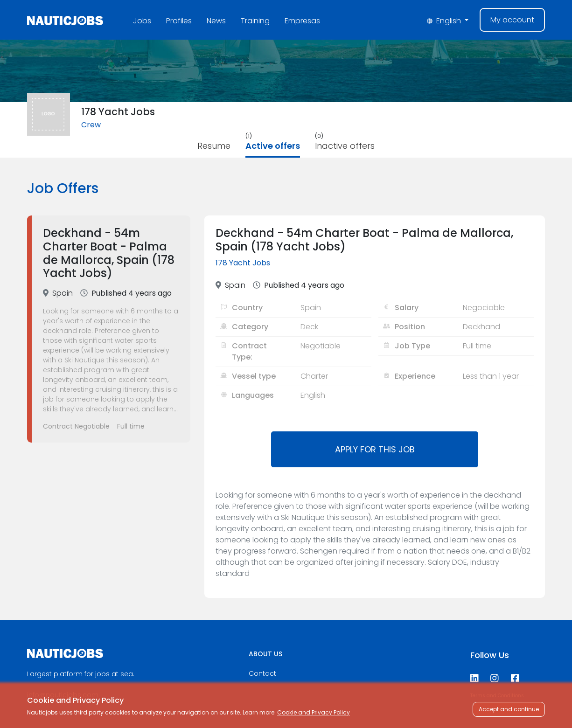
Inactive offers (345, 146)
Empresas (302, 21)
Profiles (179, 21)
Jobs (142, 21)
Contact (262, 673)
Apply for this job (375, 449)
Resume (214, 146)
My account (512, 20)
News (216, 21)
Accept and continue (509, 709)
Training (255, 21)
